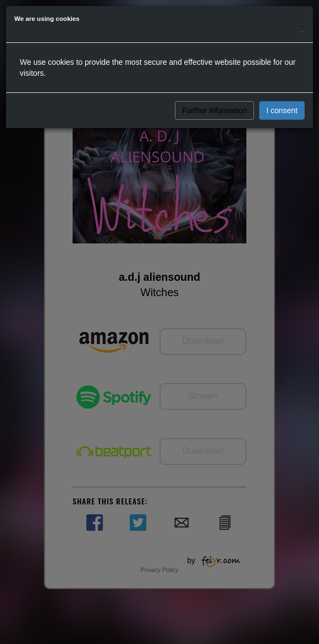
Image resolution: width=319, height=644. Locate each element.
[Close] (301, 28)
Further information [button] (215, 110)
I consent (282, 110)
